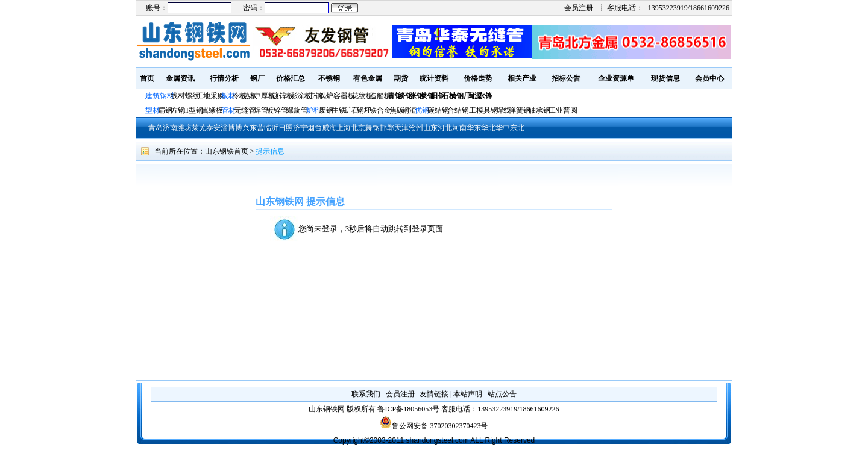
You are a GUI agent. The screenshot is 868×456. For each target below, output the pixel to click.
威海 (329, 128)
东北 (517, 128)
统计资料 (434, 78)
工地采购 (210, 96)
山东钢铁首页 (227, 151)
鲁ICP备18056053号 (408, 409)
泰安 (213, 128)
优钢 (422, 110)
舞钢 (373, 128)
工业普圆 (563, 110)
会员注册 (579, 8)
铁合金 (380, 110)
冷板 (239, 96)
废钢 (326, 110)
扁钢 (165, 110)
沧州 (416, 128)
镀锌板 (283, 96)
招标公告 (566, 78)
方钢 (178, 110)
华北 (488, 128)
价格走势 (478, 78)
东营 (257, 128)
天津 (401, 128)
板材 (228, 96)
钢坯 (364, 110)
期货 (401, 78)
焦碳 (397, 110)
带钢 (315, 96)
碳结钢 (438, 110)
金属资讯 (180, 78)
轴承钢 (539, 110)
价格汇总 (291, 78)
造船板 (380, 96)
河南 (459, 128)
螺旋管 (297, 110)
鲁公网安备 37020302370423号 (434, 426)
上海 (344, 128)
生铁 (339, 110)
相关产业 (522, 78)
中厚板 (265, 96)
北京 (358, 128)
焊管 (261, 110)
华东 (474, 128)
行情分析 (224, 78)
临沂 (271, 128)
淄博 (228, 128)
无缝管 (245, 110)
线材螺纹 (185, 96)
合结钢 (458, 110)
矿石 (351, 110)
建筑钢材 (160, 96)
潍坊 (184, 128)
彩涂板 (301, 96)
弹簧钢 (520, 110)
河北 (445, 128)
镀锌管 (277, 110)
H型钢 (193, 110)
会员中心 (709, 78)
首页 (147, 78)
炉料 (313, 110)
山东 (430, 128)
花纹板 (362, 96)
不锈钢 (329, 78)
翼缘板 (212, 110)
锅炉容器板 (337, 96)
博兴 (242, 128)
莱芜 (199, 128)
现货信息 (665, 78)
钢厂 (257, 78)
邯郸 (387, 128)
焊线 (503, 110)
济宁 (300, 128)
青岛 (156, 128)
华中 (503, 128)
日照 (286, 128)
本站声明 (468, 394)
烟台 (315, 128)
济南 (170, 128)
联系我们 (366, 394)
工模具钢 (483, 110)
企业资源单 (616, 78)
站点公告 (502, 394)
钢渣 (409, 110)
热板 (250, 96)
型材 (153, 110)
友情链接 (434, 394)
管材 (228, 110)
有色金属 (368, 78)
